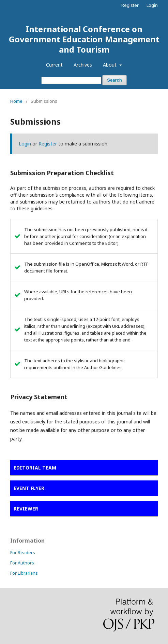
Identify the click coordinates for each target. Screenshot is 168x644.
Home (16, 101)
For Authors (22, 563)
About (110, 65)
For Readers (23, 552)
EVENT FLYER (29, 488)
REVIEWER (26, 509)
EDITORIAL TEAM (35, 468)
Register (130, 5)
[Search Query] (71, 80)
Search (114, 80)
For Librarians (24, 573)
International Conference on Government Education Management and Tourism (84, 39)
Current (54, 65)
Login (152, 5)
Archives (83, 65)
